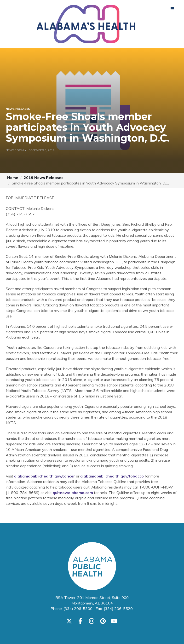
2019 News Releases (44, 178)
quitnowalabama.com (73, 493)
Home (13, 178)
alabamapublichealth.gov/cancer (45, 476)
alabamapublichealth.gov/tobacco (112, 476)
